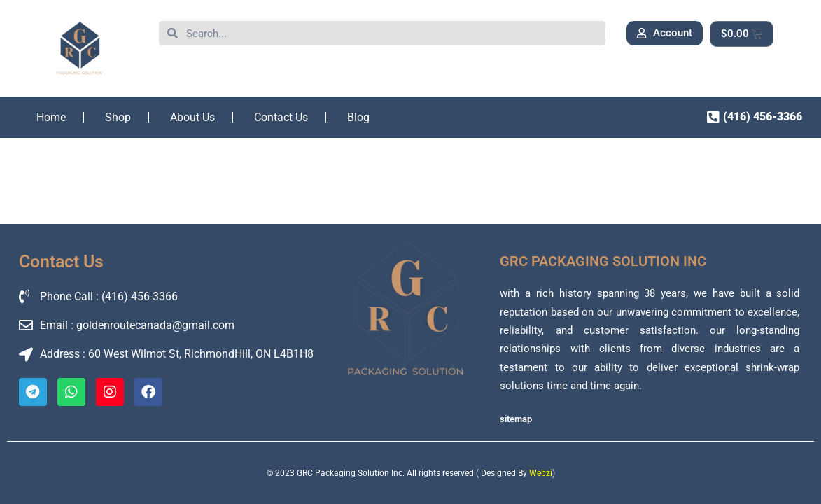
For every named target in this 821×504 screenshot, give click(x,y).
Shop (118, 117)
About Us (192, 117)
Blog (358, 117)
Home (51, 117)
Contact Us (281, 117)
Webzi (541, 473)
